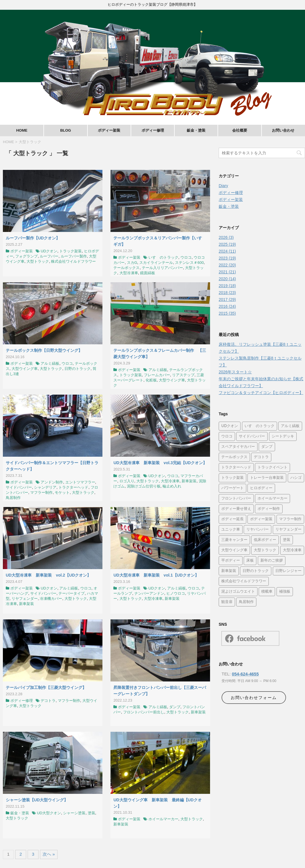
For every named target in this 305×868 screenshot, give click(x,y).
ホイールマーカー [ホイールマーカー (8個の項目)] (272, 499)
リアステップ (183, 375)
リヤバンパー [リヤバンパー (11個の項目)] (258, 530)
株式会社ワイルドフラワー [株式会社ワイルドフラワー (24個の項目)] (244, 581)
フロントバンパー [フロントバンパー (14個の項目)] (236, 499)
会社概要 (240, 130)
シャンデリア (45, 487)
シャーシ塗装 (74, 813)
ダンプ (175, 707)
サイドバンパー (19, 487)
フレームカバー (157, 375)
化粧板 (151, 380)
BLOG (66, 130)
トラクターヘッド (73, 487)
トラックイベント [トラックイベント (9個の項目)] (272, 467)
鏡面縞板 (148, 273)
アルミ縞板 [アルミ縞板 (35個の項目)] (290, 426)
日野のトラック (78, 369)
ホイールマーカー (163, 819)
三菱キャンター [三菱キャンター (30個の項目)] (234, 540)
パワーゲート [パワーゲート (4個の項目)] (232, 488)
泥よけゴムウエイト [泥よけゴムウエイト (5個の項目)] (238, 592)
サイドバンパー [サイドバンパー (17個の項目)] (252, 436)
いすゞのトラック (163, 257)
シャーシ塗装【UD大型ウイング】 (37, 800)
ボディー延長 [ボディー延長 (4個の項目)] (232, 519)
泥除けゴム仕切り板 (144, 486)
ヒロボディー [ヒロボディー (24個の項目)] (261, 488)
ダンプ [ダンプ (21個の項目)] (267, 447)
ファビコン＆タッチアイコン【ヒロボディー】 (261, 393)
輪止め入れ (172, 486)
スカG (132, 263)
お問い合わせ (283, 130)
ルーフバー (49, 256)
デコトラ (48, 701)
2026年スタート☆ (235, 372)
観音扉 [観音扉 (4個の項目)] (227, 602)
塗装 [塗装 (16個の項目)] (287, 540)
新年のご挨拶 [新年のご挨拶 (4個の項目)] (272, 561)
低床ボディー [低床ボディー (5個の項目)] (265, 540)
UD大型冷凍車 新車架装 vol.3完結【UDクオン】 (160, 463)
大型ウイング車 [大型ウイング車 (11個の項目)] (234, 550)
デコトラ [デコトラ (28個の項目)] (261, 457)
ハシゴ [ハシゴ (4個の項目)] (296, 478)
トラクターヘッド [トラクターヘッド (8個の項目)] (236, 467)
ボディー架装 (109, 130)
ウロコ (186, 257)
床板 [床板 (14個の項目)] (250, 561)
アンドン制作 (52, 482)
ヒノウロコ (176, 593)
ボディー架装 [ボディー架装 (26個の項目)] (261, 519)
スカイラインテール (156, 263)
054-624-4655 (245, 674)
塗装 (91, 813)
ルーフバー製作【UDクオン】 (33, 238)
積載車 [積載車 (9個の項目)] (267, 592)
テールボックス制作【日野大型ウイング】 (44, 350)
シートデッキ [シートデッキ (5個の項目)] (283, 436)
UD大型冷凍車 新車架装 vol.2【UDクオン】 (48, 575)
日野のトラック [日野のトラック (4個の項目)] (256, 571)
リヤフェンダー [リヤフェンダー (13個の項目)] (288, 530)
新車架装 (189, 481)
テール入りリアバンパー (162, 268)
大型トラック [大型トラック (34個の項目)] (265, 550)
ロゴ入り (127, 481)
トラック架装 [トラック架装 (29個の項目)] (232, 478)
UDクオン (49, 251)
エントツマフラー (80, 482)
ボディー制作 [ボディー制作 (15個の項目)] (269, 509)
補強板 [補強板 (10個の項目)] (285, 592)
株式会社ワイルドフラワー (73, 261)
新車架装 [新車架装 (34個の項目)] (229, 571)
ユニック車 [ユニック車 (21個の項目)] (231, 530)
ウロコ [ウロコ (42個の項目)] (227, 436)
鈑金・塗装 (196, 130)
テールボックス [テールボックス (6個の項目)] (234, 457)
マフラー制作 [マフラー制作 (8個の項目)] (290, 519)
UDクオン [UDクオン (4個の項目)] (230, 426)
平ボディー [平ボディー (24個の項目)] (231, 561)
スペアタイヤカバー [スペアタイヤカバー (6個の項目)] (238, 447)
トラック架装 (70, 251)
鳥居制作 (13, 498)
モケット (62, 492)
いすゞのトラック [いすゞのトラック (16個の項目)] (260, 426)
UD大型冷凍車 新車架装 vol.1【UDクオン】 (156, 575)
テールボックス (126, 268)
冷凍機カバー (51, 599)
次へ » (49, 854)
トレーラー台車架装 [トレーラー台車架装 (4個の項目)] (267, 478)
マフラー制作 (41, 492)
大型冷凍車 (129, 273)
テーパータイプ (72, 593)
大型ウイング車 (25, 369)
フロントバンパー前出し (144, 712)
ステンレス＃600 (189, 263)
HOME (22, 130)
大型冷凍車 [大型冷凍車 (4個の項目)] (292, 550)
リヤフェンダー (25, 599)
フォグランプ (26, 256)
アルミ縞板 (50, 363)
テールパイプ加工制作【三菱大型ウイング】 (46, 688)
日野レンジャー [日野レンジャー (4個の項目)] (288, 571)
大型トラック (38, 261)
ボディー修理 (153, 130)
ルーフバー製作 (74, 256)
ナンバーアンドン (149, 593)
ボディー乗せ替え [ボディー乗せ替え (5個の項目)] (236, 509)
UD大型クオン (49, 813)
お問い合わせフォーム (254, 698)
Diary (223, 186)
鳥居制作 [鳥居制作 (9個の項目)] (246, 602)
